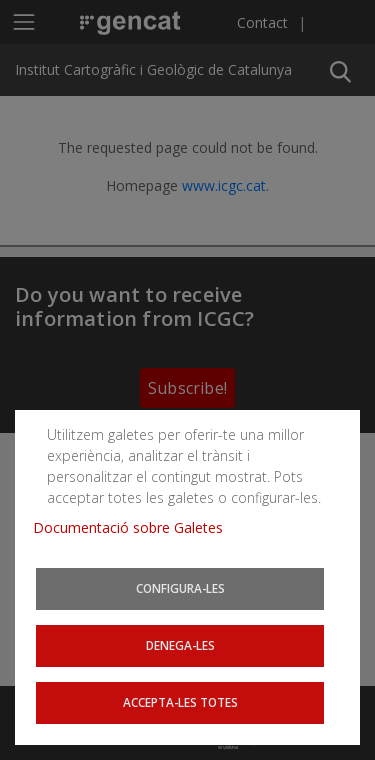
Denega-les (181, 646)
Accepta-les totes (180, 702)
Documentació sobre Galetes (135, 530)
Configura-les (181, 590)
